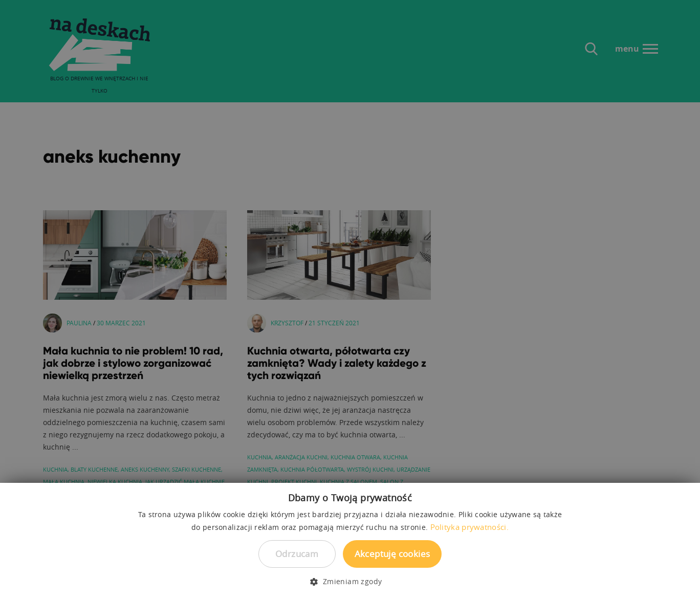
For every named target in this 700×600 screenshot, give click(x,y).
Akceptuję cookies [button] (392, 554)
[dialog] (350, 300)
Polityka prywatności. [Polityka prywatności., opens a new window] (469, 527)
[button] (350, 582)
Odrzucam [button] (297, 554)
